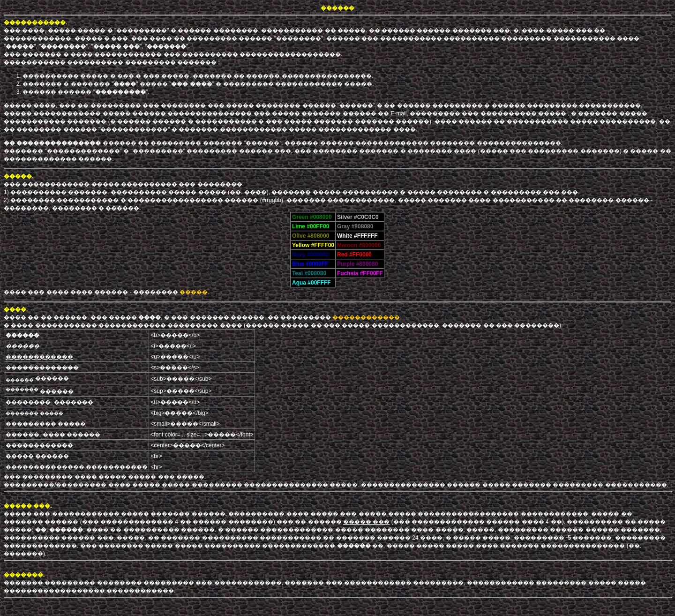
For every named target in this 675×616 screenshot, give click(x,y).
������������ (366, 317)
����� (194, 292)
